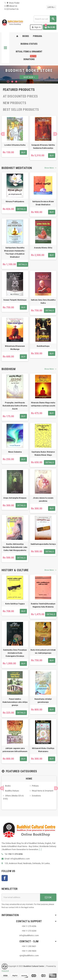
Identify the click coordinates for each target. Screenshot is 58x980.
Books (8, 786)
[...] (40, 849)
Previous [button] (3, 134)
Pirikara (35, 786)
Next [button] (55, 134)
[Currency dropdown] (51, 7)
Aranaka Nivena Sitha (43, 248)
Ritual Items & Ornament (43, 791)
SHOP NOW (29, 77)
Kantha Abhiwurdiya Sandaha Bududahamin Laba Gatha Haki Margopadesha (15, 547)
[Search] (45, 19)
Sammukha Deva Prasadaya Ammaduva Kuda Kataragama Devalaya (15, 653)
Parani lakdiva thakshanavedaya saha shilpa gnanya (15, 702)
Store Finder (13, 3)
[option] (15, 138)
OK (48, 897)
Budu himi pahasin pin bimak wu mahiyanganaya (43, 651)
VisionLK (5, 971)
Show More (50, 168)
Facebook (5, 878)
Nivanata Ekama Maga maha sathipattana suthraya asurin (43, 404)
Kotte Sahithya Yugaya (15, 604)
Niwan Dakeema (15, 452)
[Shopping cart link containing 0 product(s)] (50, 27)
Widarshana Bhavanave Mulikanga (15, 348)
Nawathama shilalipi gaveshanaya (43, 701)
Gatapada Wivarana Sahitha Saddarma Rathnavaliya (43, 147)
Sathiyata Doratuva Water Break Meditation (43, 203)
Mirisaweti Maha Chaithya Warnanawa (43, 750)
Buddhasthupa (43, 346)
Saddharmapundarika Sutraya (43, 544)
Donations (36, 796)
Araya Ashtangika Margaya (15, 498)
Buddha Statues (12, 791)
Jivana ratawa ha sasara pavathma (43, 499)
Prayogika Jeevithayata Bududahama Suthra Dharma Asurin (15, 406)
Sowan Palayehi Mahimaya (15, 300)
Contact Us (13, 9)
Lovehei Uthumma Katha (15, 145)
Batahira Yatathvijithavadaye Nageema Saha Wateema (43, 605)
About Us (12, 6)
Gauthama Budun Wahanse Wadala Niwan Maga (43, 453)
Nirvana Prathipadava (15, 202)
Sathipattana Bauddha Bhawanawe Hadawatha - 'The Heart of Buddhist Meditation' (15, 252)
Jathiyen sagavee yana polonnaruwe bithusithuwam (15, 750)
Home (29, 779)
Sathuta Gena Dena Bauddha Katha (43, 301)
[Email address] (21, 897)
